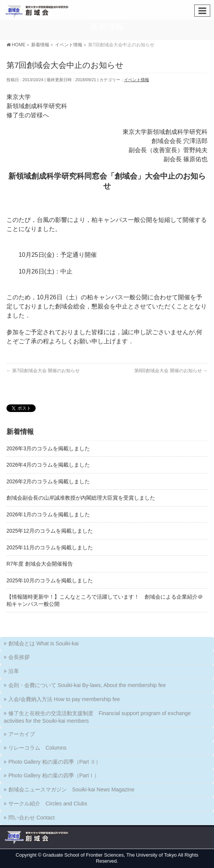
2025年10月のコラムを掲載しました (50, 581)
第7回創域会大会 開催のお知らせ (43, 371)
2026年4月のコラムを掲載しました (48, 465)
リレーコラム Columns (37, 748)
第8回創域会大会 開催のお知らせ (171, 371)
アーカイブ (22, 734)
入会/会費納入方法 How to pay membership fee (64, 699)
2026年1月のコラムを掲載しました (48, 515)
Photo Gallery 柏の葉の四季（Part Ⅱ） (55, 762)
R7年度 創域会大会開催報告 (40, 564)
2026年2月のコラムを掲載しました (48, 482)
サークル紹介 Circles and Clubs (48, 804)
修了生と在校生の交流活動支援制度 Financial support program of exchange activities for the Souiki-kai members (97, 717)
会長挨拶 (19, 657)
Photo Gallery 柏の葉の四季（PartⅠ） (54, 775)
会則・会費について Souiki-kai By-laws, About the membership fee (87, 685)
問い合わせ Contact (31, 818)
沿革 (14, 671)
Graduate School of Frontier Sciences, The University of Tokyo (110, 855)
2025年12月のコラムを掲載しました (50, 531)
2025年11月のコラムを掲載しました (50, 548)
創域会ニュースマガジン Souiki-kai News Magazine (71, 789)
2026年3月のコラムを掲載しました (48, 449)
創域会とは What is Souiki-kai (43, 643)
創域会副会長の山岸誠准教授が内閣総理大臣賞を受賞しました (81, 498)
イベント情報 (137, 80)
